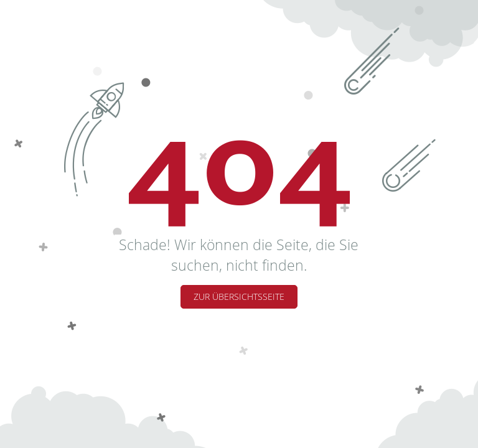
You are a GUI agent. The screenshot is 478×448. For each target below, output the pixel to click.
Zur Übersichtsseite (239, 296)
